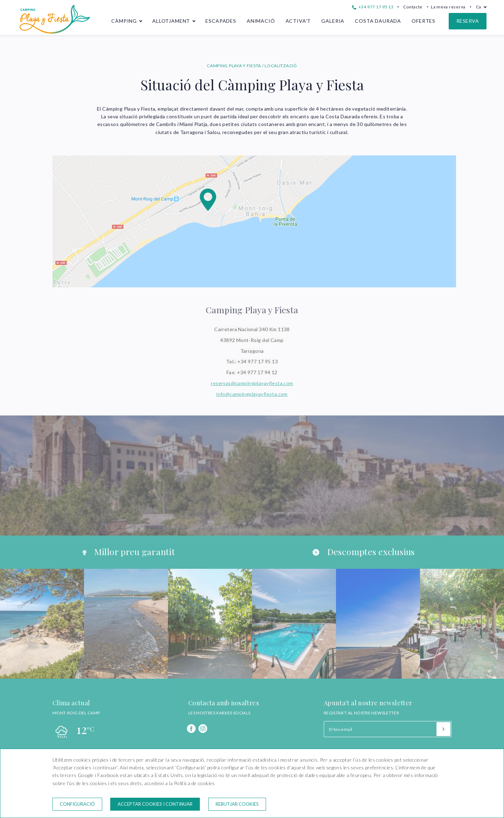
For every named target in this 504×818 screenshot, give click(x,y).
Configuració (77, 804)
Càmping (124, 21)
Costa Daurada (378, 21)
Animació (261, 21)
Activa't (298, 21)
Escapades (221, 21)
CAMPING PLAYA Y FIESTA (234, 66)
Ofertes (423, 21)
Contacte (413, 7)
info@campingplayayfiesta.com (252, 394)
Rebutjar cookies (237, 804)
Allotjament (171, 21)
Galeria (333, 21)
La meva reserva (448, 7)
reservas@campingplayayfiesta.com (252, 383)
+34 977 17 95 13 (373, 7)
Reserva (468, 21)
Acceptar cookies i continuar (155, 804)
